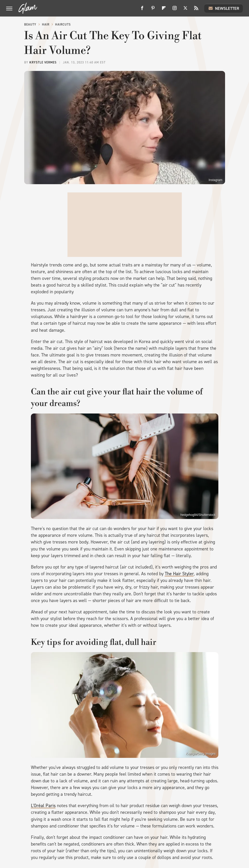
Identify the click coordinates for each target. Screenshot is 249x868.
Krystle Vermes (43, 62)
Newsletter (224, 8)
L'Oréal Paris (43, 806)
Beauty (30, 25)
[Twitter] (185, 10)
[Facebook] (142, 10)
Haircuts (63, 25)
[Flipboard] (164, 10)
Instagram (215, 180)
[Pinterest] (153, 10)
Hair (46, 25)
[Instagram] (175, 10)
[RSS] (196, 10)
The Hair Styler (179, 574)
